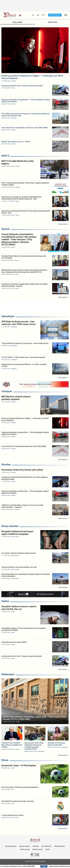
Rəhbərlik (36, 846)
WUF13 (5, 156)
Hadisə (5, 601)
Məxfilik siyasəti (38, 849)
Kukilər (48, 849)
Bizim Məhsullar (46, 846)
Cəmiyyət (7, 391)
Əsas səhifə (17, 22)
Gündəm (6, 464)
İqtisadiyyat (8, 316)
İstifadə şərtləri (25, 849)
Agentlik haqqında (11, 846)
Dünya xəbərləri (10, 526)
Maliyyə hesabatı (25, 846)
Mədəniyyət (8, 674)
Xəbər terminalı (55, 15)
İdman (5, 760)
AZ (43, 15)
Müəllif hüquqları (60, 846)
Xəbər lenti (53, 22)
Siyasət (5, 229)
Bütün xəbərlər (63, 224)
